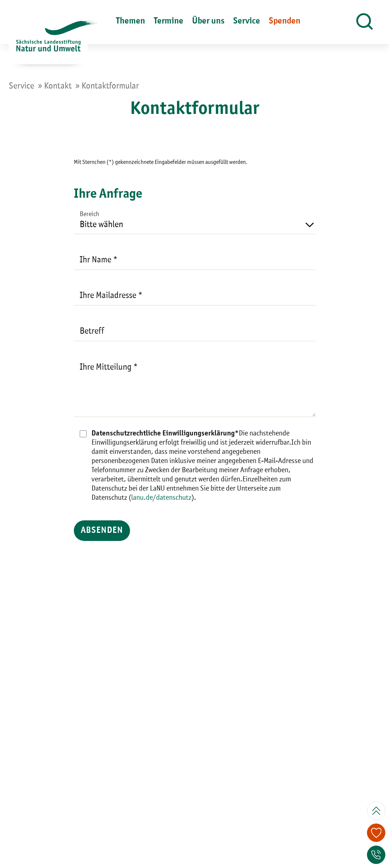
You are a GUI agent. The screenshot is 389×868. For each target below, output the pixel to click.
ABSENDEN (118, 531)
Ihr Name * (99, 260)
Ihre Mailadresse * (111, 296)
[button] (365, 22)
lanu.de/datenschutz (161, 498)
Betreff (92, 331)
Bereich (89, 214)
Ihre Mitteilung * (109, 367)
